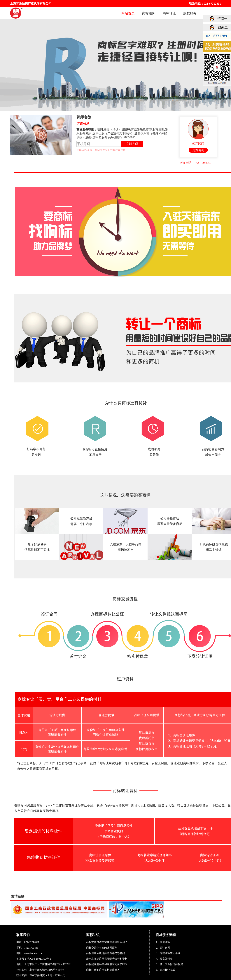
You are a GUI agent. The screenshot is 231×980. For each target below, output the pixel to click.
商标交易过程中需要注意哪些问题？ (107, 942)
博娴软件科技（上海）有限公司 (47, 975)
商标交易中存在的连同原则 (102, 948)
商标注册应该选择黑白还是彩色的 (106, 953)
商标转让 (169, 13)
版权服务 (190, 13)
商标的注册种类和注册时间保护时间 (107, 964)
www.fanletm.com (34, 953)
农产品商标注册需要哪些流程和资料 (107, 959)
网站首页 (128, 13)
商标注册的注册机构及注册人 (103, 970)
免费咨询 (198, 150)
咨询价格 (83, 124)
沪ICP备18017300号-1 (39, 959)
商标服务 (149, 13)
